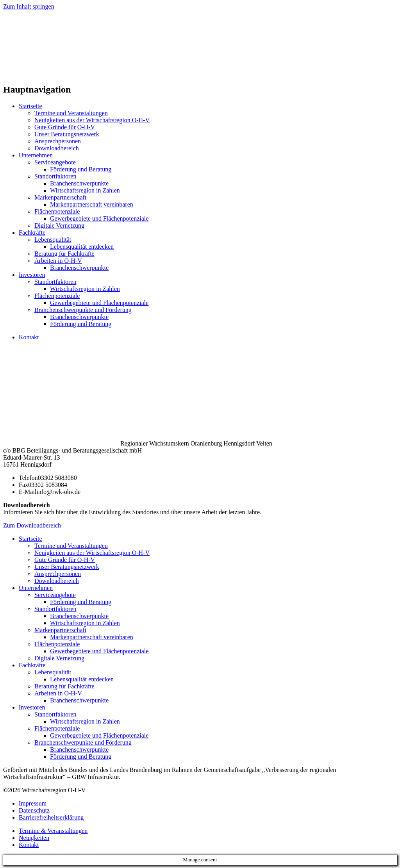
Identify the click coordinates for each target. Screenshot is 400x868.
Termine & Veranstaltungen (53, 831)
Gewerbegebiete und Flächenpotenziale (99, 218)
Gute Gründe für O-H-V (65, 127)
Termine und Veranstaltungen (71, 113)
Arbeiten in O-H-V (58, 261)
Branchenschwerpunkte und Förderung (83, 310)
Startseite (30, 106)
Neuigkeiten (34, 838)
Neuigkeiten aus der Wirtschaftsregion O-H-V (92, 120)
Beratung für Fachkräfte (64, 254)
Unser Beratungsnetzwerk (67, 134)
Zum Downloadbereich (32, 525)
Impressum (33, 803)
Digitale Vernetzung (59, 225)
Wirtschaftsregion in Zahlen (85, 190)
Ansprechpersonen (58, 141)
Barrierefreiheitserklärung (51, 817)
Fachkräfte (32, 233)
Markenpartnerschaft (60, 197)
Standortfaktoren (55, 176)
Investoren (32, 275)
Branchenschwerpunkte (79, 183)
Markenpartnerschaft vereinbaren (92, 204)
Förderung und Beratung (81, 169)
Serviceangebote (55, 162)
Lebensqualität (53, 240)
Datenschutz (34, 810)
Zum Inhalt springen (29, 6)
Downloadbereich (57, 148)
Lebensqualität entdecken (82, 247)
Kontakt (29, 337)
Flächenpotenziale (57, 211)
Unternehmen (36, 155)
